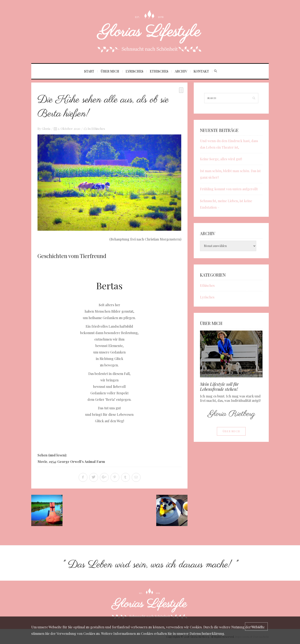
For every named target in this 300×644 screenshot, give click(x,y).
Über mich (110, 71)
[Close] (256, 626)
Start (89, 71)
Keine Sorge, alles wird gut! (221, 159)
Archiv (181, 71)
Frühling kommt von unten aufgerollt (229, 189)
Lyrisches (134, 71)
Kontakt (201, 71)
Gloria (46, 129)
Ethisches (159, 71)
